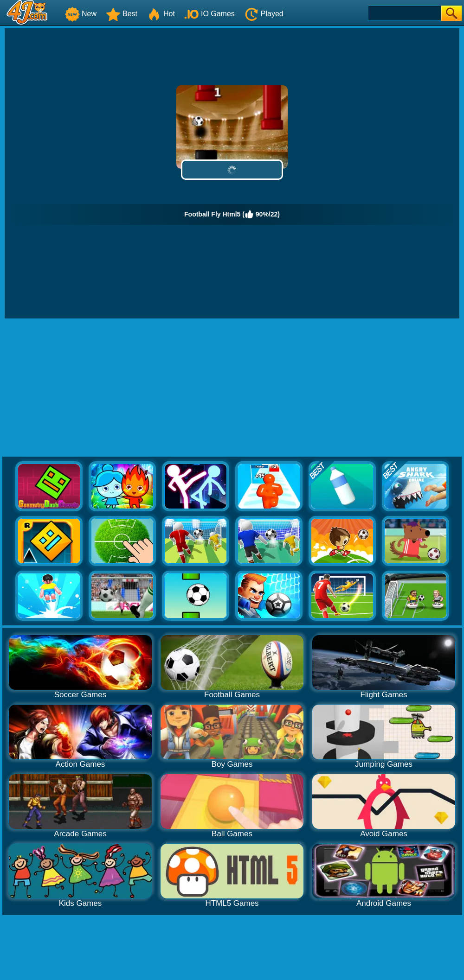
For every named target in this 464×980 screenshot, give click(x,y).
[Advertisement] (232, 388)
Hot (161, 14)
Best (122, 14)
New (81, 14)
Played (264, 14)
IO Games (209, 14)
